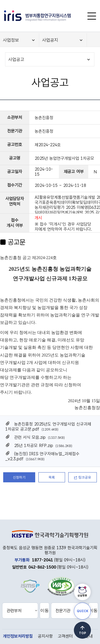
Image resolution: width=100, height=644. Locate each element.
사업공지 (50, 40)
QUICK (83, 611)
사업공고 (16, 59)
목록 (52, 477)
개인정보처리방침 (18, 636)
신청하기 (19, 477)
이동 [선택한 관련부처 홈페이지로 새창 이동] (45, 610)
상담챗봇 (82, 595)
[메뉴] (92, 16)
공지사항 (45, 636)
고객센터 (65, 636)
